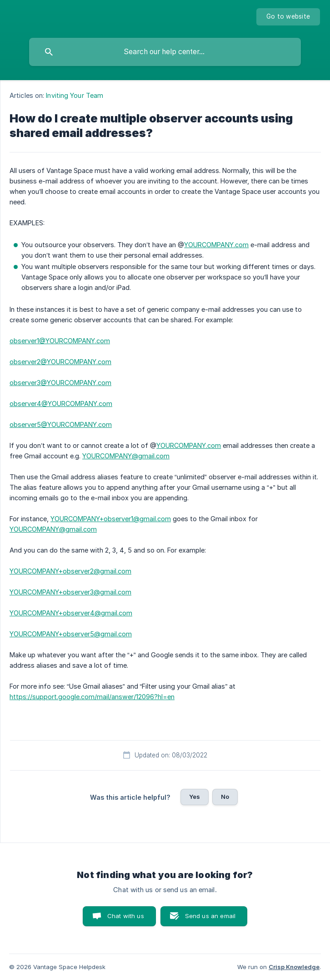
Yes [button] (195, 797)
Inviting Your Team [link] (75, 95)
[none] (288, 17)
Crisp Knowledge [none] (294, 967)
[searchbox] (165, 52)
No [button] (225, 797)
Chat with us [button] (126, 916)
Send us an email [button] (210, 916)
